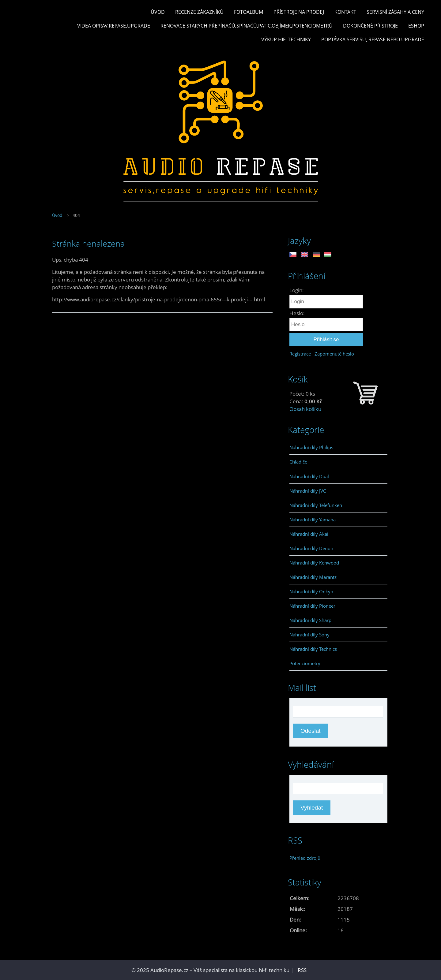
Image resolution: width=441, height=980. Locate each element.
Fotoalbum (249, 12)
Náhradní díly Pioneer (312, 606)
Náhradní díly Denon (311, 548)
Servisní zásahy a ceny (395, 12)
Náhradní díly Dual (309, 476)
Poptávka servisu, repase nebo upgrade (373, 39)
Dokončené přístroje (370, 26)
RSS (302, 970)
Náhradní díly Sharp (310, 620)
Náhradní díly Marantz (313, 577)
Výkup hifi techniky (286, 39)
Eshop (416, 26)
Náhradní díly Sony (309, 635)
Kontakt (345, 12)
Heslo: (297, 313)
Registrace (300, 354)
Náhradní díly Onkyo (311, 591)
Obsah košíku (305, 409)
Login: (297, 290)
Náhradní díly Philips (311, 447)
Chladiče (298, 462)
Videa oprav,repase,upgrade (114, 26)
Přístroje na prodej (299, 12)
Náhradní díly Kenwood (314, 563)
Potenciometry (305, 663)
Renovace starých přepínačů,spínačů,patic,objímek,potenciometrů (247, 26)
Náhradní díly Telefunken (316, 505)
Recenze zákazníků (199, 12)
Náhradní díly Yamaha (313, 520)
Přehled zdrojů (305, 858)
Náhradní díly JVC (308, 491)
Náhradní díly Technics (313, 649)
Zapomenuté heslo (334, 354)
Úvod (158, 12)
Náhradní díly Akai (309, 534)
